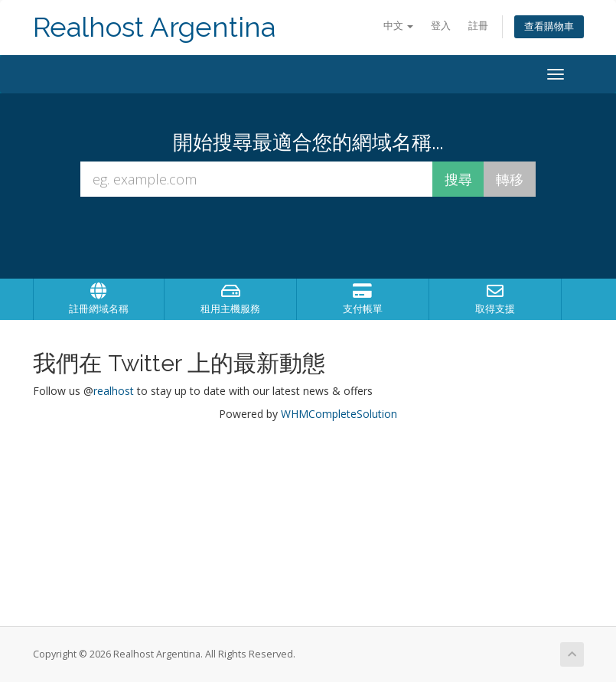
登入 (441, 26)
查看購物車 (549, 26)
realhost (114, 391)
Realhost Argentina (154, 27)
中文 (398, 26)
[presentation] (322, 238)
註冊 (478, 26)
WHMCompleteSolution (339, 414)
